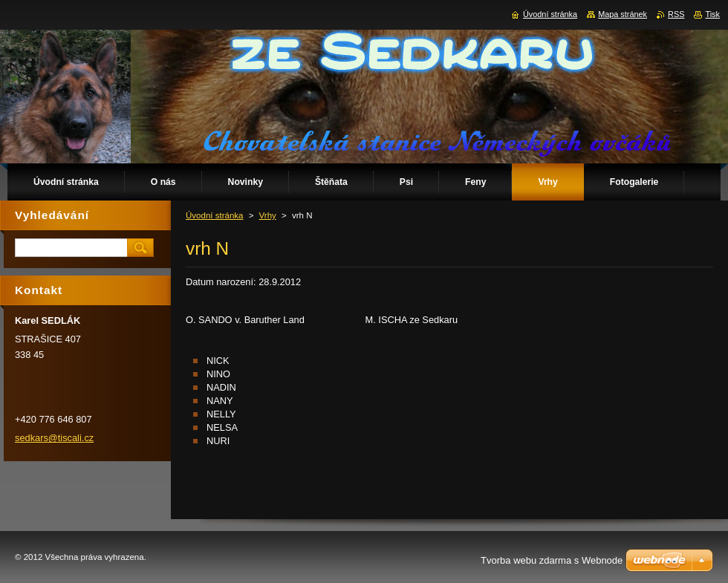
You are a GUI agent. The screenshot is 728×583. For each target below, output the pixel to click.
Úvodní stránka (214, 215)
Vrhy (268, 215)
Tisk (712, 14)
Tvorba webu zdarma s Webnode (552, 560)
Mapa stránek (623, 14)
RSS (676, 14)
